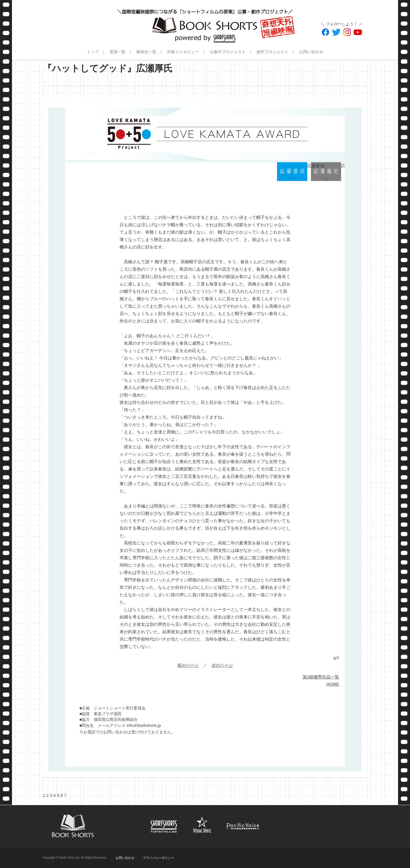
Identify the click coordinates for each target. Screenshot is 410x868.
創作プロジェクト (272, 52)
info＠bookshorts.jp (144, 725)
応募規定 (326, 172)
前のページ (188, 665)
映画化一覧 (146, 52)
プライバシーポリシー (159, 858)
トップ (93, 52)
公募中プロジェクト (228, 52)
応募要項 (292, 172)
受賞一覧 (118, 52)
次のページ (222, 665)
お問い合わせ (311, 52)
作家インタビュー (183, 52)
